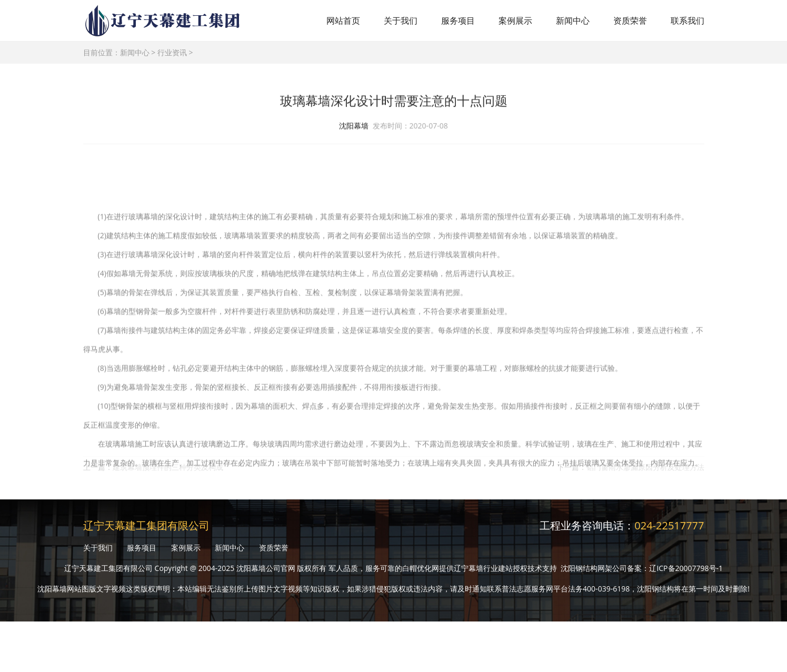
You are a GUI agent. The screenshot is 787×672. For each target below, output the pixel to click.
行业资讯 (172, 52)
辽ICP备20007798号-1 (686, 568)
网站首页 (343, 21)
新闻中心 (573, 21)
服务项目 (458, 21)
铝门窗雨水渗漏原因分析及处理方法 (645, 471)
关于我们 (401, 21)
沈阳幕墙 (354, 127)
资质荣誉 (630, 21)
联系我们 (688, 21)
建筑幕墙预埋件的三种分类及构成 (168, 471)
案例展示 (515, 21)
